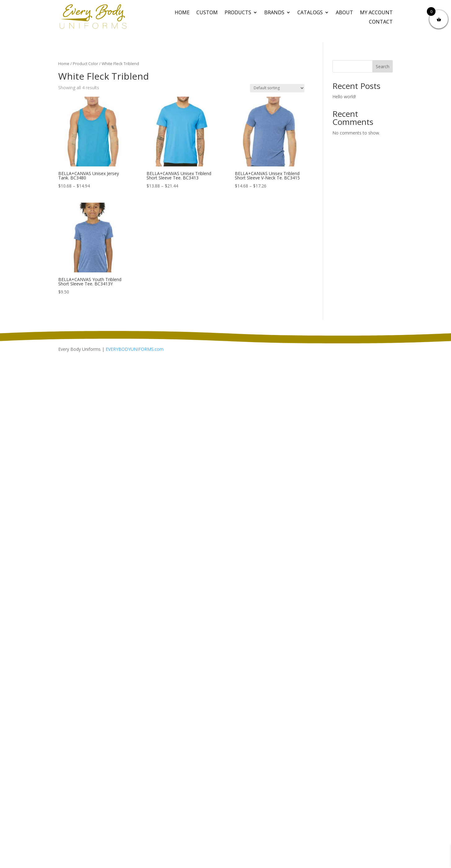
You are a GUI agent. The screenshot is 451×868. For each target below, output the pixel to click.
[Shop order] (277, 88)
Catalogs (310, 13)
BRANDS (274, 13)
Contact (381, 22)
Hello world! (344, 97)
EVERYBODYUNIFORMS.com (135, 349)
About (344, 13)
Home (182, 13)
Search (383, 66)
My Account (376, 13)
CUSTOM (207, 13)
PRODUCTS (238, 13)
